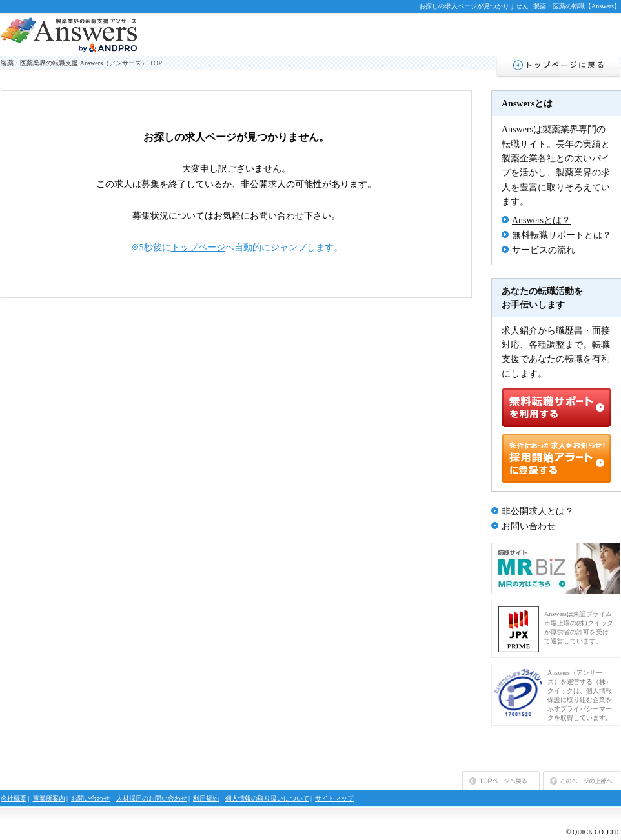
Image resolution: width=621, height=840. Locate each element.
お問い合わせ (529, 526)
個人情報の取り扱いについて (267, 798)
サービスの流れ (544, 250)
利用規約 (206, 798)
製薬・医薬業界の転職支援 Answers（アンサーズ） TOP (81, 63)
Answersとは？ (541, 220)
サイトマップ (334, 798)
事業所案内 (49, 798)
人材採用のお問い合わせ (152, 798)
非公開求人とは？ (538, 511)
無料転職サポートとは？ (562, 235)
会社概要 (14, 798)
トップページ (198, 247)
